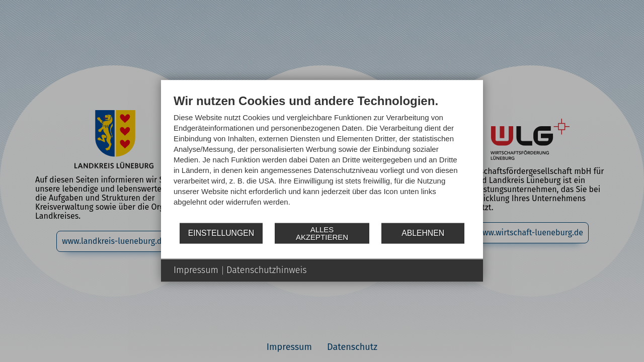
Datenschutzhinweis (267, 270)
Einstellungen (221, 233)
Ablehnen (423, 233)
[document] (322, 158)
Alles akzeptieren (322, 233)
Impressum (196, 270)
